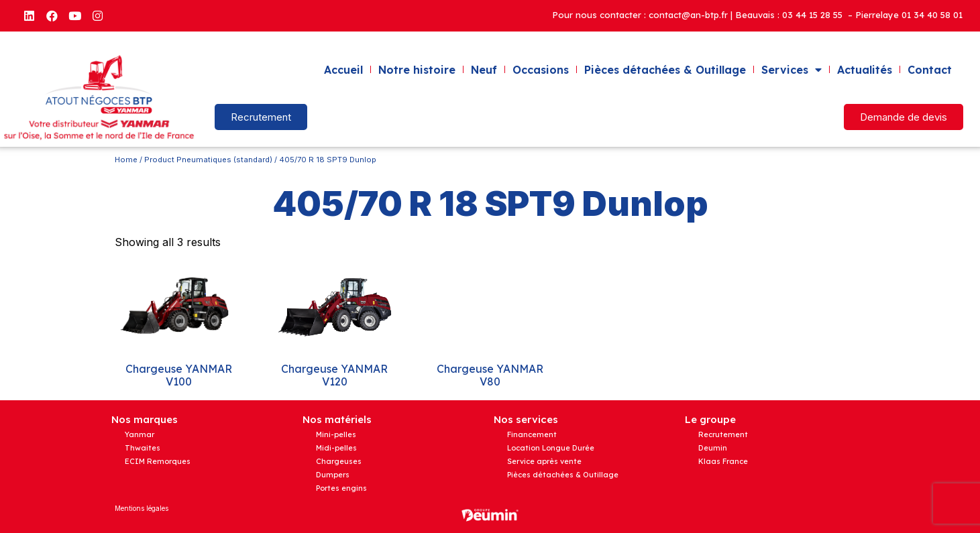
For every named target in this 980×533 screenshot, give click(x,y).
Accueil (343, 70)
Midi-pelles (336, 448)
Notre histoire (417, 70)
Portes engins (341, 488)
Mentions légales (142, 508)
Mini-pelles (336, 434)
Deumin (713, 448)
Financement (532, 434)
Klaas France (723, 461)
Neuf (484, 70)
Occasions (541, 70)
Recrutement (723, 434)
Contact (930, 70)
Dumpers (333, 475)
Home (126, 160)
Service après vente (544, 461)
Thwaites (143, 448)
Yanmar (140, 434)
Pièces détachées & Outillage (665, 70)
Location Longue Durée (551, 448)
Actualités (865, 70)
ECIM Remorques (158, 461)
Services (792, 70)
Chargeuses (339, 461)
